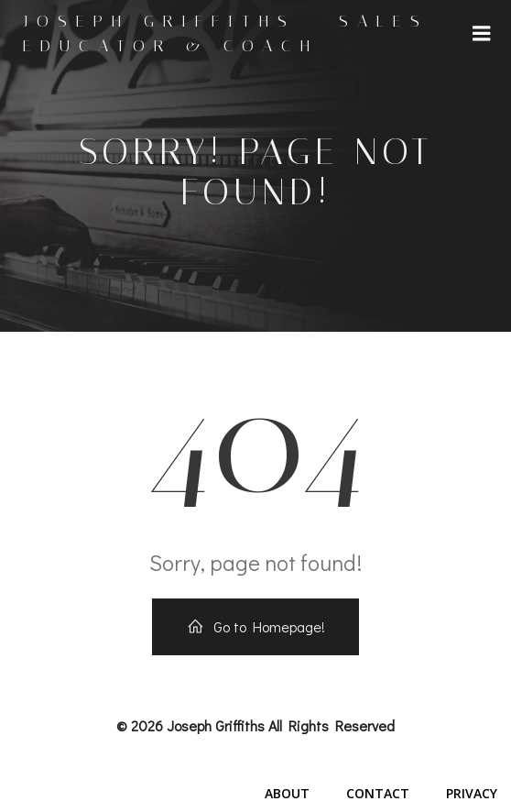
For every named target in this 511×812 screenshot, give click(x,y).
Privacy (472, 793)
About (287, 793)
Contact (378, 793)
